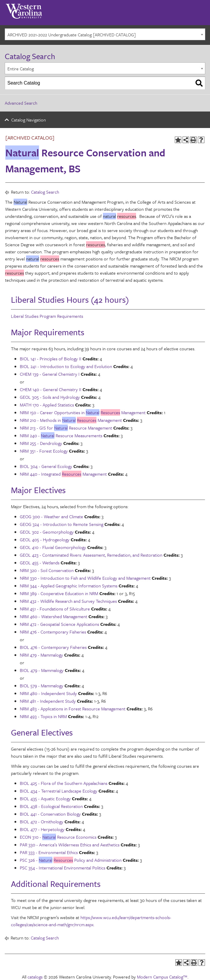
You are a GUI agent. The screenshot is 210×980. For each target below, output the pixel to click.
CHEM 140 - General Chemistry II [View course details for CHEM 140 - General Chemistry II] (51, 389)
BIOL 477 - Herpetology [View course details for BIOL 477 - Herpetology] (42, 829)
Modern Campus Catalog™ (162, 977)
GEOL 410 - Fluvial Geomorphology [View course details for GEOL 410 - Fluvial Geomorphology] (53, 547)
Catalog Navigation (29, 120)
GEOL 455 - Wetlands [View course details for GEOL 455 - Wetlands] (40, 563)
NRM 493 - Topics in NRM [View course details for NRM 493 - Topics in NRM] (43, 716)
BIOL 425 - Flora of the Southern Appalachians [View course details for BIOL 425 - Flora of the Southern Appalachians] (64, 783)
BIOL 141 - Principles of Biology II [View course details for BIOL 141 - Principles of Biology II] (51, 359)
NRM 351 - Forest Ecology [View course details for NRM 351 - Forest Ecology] (44, 451)
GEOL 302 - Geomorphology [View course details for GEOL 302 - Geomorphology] (47, 532)
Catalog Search (45, 192)
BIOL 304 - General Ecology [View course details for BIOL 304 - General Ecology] (46, 466)
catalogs (35, 977)
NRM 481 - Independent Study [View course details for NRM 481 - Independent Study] (48, 701)
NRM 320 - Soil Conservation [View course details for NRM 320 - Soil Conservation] (47, 570)
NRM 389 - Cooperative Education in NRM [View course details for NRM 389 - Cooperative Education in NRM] (59, 593)
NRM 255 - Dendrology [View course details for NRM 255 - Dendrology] (41, 443)
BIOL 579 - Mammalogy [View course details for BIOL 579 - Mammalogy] (42, 686)
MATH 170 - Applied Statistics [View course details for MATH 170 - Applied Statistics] (47, 405)
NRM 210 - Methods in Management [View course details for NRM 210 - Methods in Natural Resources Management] (71, 420)
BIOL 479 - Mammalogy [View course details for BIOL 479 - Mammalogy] (42, 670)
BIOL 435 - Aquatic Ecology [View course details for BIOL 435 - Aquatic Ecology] (45, 798)
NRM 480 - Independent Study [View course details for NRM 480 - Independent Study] (48, 693)
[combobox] (105, 34)
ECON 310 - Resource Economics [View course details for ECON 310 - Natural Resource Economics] (58, 837)
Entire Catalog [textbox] (21, 69)
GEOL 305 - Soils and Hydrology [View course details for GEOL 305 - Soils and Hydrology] (50, 397)
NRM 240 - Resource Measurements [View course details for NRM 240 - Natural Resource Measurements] (61, 435)
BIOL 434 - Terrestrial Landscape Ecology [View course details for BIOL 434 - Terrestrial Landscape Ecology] (59, 791)
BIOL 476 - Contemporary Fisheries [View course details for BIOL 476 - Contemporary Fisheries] (53, 647)
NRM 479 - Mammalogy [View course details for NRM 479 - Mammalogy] (41, 655)
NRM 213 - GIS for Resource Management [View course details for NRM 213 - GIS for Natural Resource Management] (66, 428)
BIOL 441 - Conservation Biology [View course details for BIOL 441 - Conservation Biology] (50, 814)
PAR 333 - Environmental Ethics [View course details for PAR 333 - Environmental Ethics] (49, 852)
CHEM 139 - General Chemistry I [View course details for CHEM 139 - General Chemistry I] (50, 374)
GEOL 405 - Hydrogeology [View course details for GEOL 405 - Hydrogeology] (45, 540)
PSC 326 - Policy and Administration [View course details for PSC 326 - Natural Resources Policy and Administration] (71, 860)
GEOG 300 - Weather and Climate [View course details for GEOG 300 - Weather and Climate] (51, 516)
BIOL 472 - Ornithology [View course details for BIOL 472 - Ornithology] (42, 822)
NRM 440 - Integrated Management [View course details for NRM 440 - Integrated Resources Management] (63, 474)
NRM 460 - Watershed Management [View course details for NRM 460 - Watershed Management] (54, 616)
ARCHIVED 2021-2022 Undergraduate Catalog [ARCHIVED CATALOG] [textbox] (72, 35)
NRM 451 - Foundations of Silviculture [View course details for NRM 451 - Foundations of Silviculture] (55, 609)
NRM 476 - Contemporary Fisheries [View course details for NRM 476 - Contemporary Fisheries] (53, 632)
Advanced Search (21, 103)
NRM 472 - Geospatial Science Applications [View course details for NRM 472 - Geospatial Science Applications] (59, 624)
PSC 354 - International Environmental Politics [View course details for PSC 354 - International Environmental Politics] (63, 868)
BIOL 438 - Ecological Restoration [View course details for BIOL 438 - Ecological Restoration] (51, 806)
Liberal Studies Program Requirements (47, 316)
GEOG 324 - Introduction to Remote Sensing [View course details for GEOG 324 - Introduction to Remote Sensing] (62, 524)
